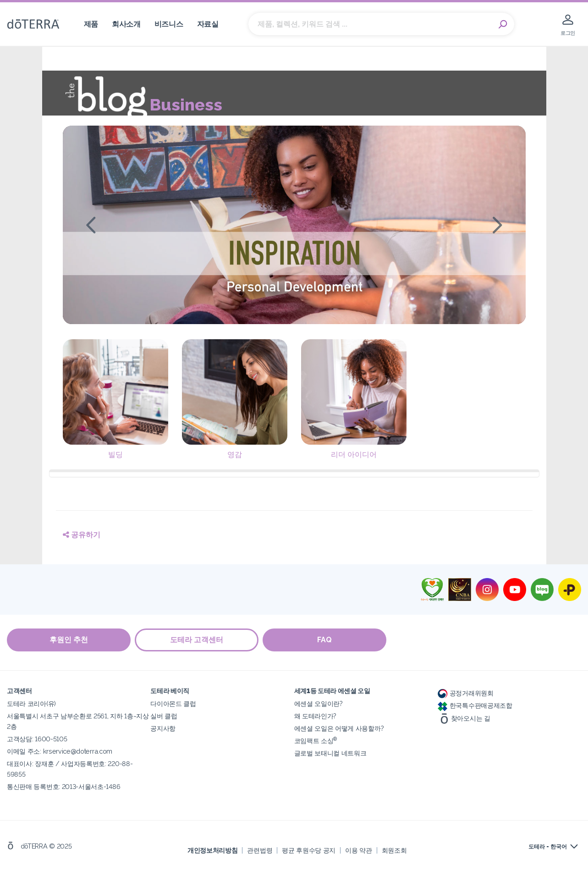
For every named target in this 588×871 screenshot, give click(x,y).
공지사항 (163, 728)
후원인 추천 (69, 640)
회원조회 (394, 850)
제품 (91, 24)
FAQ (325, 640)
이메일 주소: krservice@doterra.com (60, 751)
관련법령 (260, 850)
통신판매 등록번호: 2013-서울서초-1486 (63, 786)
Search (503, 24)
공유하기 (82, 535)
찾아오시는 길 (464, 718)
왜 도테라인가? (316, 716)
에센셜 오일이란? (319, 703)
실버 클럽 (164, 716)
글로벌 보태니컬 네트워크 (330, 753)
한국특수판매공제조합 (475, 705)
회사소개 (126, 24)
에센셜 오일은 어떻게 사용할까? (339, 728)
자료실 (208, 24)
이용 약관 (358, 850)
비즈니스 (169, 24)
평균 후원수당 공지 (309, 850)
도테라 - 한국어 (548, 847)
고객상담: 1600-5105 (37, 739)
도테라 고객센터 (197, 640)
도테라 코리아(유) (31, 703)
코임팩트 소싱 (316, 741)
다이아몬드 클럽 (173, 703)
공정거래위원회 (466, 693)
